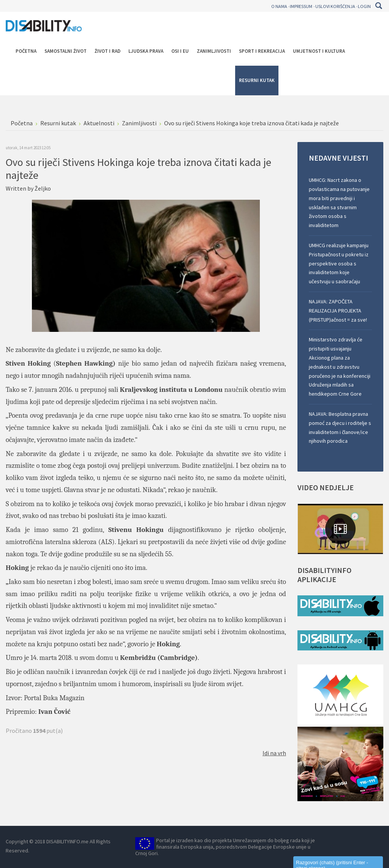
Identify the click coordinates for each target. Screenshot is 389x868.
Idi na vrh (274, 753)
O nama (279, 6)
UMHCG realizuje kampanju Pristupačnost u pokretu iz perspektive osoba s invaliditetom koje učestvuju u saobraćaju (339, 263)
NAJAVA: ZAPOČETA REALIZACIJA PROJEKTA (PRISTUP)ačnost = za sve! (338, 311)
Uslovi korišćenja (335, 6)
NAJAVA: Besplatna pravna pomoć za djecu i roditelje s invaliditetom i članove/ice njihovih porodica (340, 427)
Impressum (301, 6)
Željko (43, 188)
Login (364, 6)
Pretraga (379, 6)
